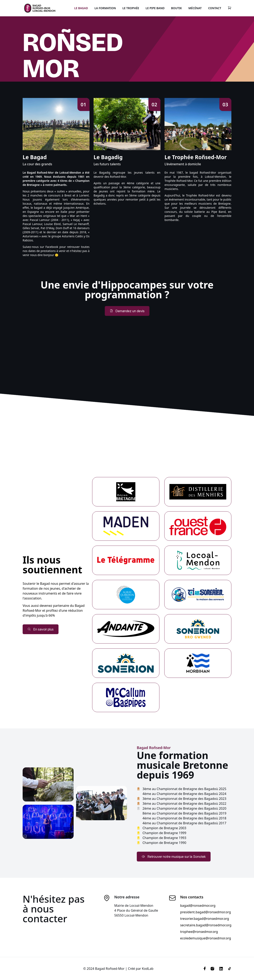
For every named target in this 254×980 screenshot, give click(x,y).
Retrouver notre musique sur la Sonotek (174, 857)
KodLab (148, 969)
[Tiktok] (228, 969)
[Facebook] (205, 969)
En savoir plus (41, 629)
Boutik (176, 8)
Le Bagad (81, 8)
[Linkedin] (221, 969)
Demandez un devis (127, 311)
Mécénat (195, 8)
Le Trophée (131, 8)
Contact (215, 8)
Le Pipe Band (155, 8)
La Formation (105, 8)
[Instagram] (212, 969)
